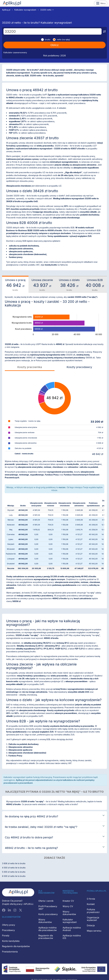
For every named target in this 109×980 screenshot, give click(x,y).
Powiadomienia (10, 952)
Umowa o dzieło (69, 285)
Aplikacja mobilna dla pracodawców (48, 929)
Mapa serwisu (94, 931)
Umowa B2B (95, 285)
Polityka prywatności (93, 911)
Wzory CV (68, 906)
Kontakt (91, 904)
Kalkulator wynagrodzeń (25, 10)
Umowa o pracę (15, 285)
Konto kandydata (11, 941)
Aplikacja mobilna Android (72, 929)
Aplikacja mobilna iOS (72, 937)
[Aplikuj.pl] (18, 892)
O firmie (91, 899)
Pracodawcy (8, 930)
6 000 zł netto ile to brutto (14, 876)
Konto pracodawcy (48, 914)
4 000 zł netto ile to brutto (14, 868)
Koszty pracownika (30, 367)
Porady (6, 936)
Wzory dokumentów (45, 921)
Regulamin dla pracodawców (46, 937)
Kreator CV (68, 901)
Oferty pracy (9, 925)
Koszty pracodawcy (79, 367)
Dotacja (91, 925)
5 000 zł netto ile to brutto (14, 872)
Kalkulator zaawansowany (15, 52)
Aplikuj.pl (12, 3)
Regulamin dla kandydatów (16, 946)
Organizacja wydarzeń (93, 919)
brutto (48, 40)
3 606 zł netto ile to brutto (14, 863)
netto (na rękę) (63, 40)
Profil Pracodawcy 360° (48, 908)
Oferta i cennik (46, 901)
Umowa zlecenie (42, 285)
